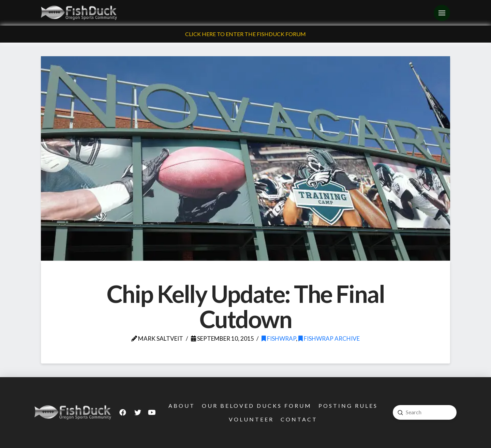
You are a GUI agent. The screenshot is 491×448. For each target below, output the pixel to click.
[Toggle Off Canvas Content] (442, 13)
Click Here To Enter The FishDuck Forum (245, 34)
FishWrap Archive (329, 338)
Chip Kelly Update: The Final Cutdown (245, 306)
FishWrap (279, 338)
